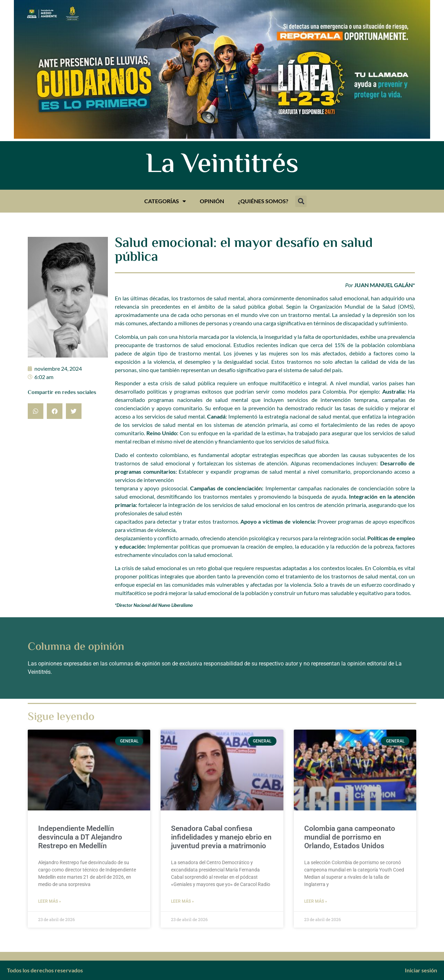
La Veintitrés (222, 165)
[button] (301, 201)
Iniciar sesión (421, 970)
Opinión (212, 201)
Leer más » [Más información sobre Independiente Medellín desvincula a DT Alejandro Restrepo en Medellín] (50, 901)
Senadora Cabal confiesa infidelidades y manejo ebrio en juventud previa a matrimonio (221, 837)
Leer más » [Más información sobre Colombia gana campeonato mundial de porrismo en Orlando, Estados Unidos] (316, 901)
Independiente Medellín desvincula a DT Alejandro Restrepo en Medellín (80, 837)
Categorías (165, 201)
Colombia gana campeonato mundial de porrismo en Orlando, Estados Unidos (350, 837)
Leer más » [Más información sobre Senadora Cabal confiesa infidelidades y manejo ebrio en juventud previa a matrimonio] (182, 901)
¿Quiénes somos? (263, 201)
